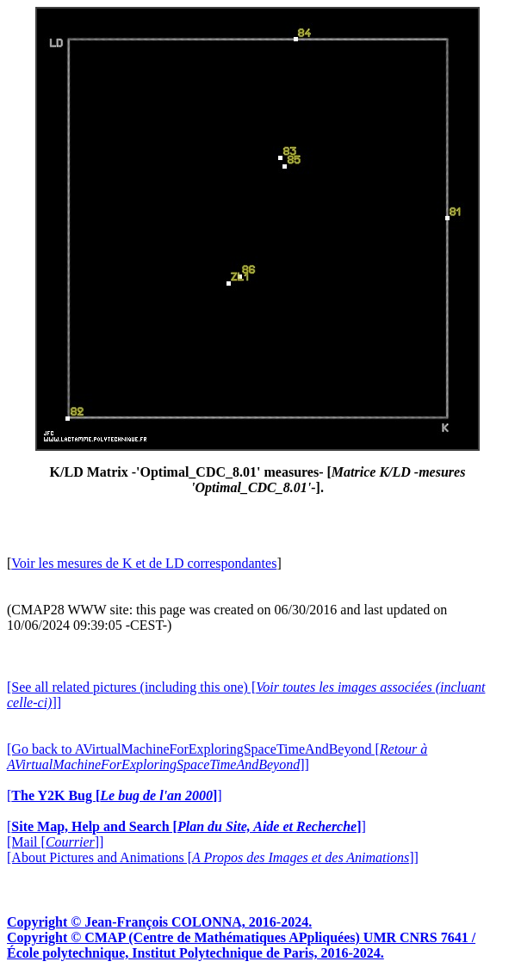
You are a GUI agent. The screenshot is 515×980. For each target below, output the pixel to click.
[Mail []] (55, 842)
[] (115, 795)
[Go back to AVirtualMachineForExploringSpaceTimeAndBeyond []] (217, 757)
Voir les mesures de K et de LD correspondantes (144, 563)
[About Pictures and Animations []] (213, 857)
